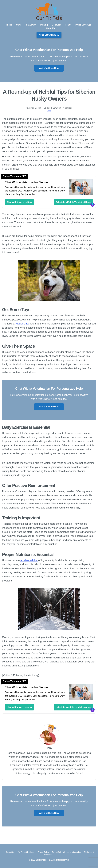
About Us (50, 28)
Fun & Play (30, 25)
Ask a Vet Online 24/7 (49, 35)
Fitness (8, 25)
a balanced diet (29, 560)
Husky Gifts (22, 324)
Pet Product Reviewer (26, 852)
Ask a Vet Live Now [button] (49, 68)
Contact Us (10, 852)
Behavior (56, 25)
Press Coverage (83, 25)
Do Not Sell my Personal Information (67, 852)
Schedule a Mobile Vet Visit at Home (73, 202)
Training (44, 25)
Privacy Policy (44, 852)
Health (68, 25)
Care (18, 25)
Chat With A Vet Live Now (19, 202)
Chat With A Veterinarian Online (26, 182)
